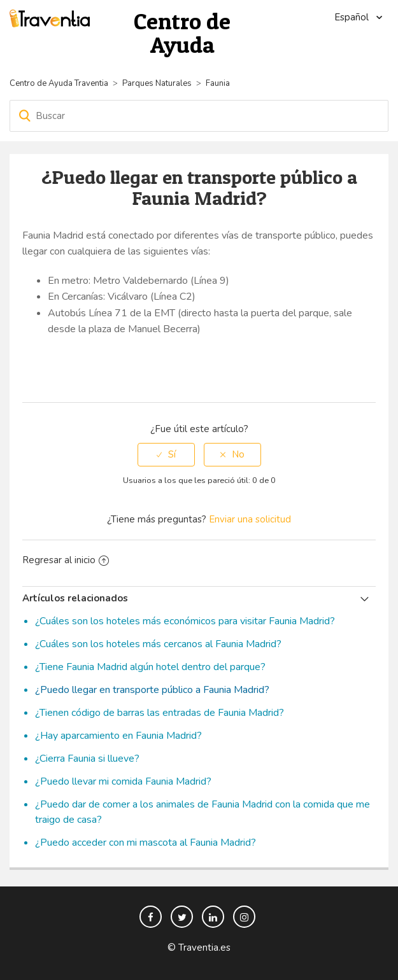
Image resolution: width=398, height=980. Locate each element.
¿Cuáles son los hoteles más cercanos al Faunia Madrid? (158, 644)
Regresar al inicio (66, 560)
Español (353, 17)
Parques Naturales (157, 83)
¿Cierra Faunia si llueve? (87, 759)
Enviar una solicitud (250, 519)
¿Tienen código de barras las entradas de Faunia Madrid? (160, 713)
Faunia (218, 83)
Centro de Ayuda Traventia (59, 83)
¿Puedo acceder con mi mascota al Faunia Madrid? (146, 843)
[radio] (166, 455)
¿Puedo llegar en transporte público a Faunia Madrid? (152, 690)
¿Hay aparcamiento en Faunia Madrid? (118, 736)
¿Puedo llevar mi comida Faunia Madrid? (123, 781)
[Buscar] (199, 116)
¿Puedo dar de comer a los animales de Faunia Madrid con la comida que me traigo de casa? (203, 812)
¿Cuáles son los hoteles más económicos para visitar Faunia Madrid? (185, 621)
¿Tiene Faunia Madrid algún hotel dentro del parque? (150, 667)
